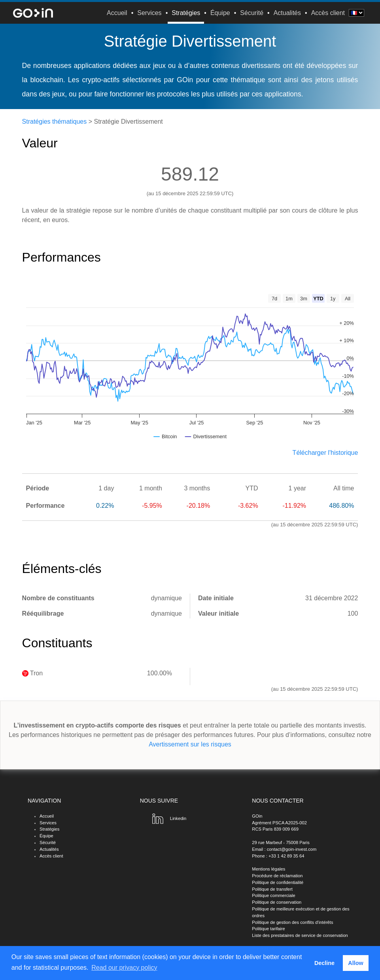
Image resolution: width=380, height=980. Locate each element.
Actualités (287, 13)
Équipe (220, 13)
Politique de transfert (272, 889)
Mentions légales (268, 869)
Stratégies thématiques (55, 122)
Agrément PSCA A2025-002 (279, 823)
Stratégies (186, 13)
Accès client (328, 13)
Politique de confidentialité (278, 882)
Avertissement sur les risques (190, 744)
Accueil (117, 13)
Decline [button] (324, 963)
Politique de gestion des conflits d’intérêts (292, 922)
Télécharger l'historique (325, 453)
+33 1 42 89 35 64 (286, 856)
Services (149, 13)
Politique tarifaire (268, 929)
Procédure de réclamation (277, 876)
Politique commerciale (273, 895)
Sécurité (252, 13)
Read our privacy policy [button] (124, 968)
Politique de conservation (277, 902)
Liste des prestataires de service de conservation (300, 935)
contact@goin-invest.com (292, 849)
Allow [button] (355, 963)
